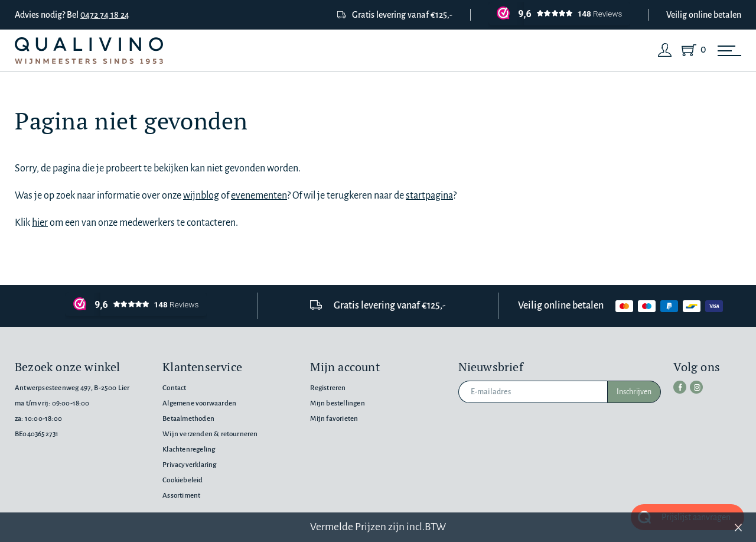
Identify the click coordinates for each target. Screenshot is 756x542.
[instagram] (696, 387)
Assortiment (181, 496)
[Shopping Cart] (691, 50)
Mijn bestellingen (337, 403)
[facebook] (680, 387)
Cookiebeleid (183, 480)
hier (40, 223)
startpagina (429, 196)
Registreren (328, 388)
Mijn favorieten (334, 419)
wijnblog (201, 196)
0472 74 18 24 (105, 15)
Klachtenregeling (189, 449)
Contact (174, 388)
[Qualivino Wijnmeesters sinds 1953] (89, 51)
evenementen (259, 196)
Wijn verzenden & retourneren (210, 434)
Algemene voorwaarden (199, 403)
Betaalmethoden (188, 419)
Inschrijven (634, 392)
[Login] (665, 50)
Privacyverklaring (189, 465)
